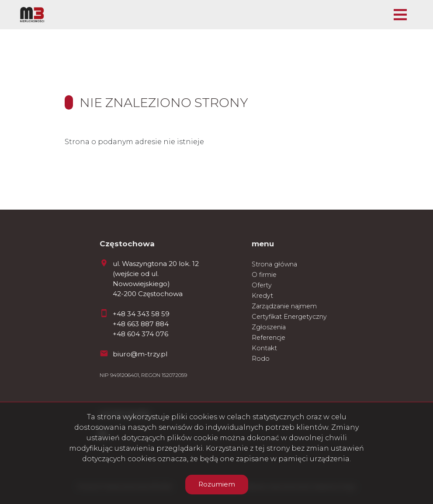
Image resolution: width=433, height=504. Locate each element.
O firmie (264, 275)
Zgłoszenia (269, 327)
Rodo (261, 359)
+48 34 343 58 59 (141, 314)
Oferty (262, 285)
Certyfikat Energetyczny (289, 317)
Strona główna (274, 264)
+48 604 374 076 (140, 334)
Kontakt (264, 348)
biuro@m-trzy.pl (140, 354)
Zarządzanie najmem (284, 306)
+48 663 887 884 (141, 324)
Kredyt (262, 296)
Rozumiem (217, 484)
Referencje (268, 338)
